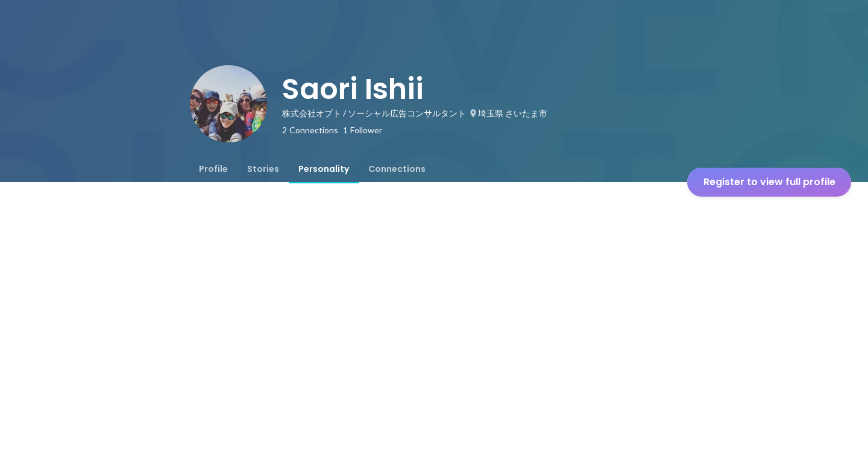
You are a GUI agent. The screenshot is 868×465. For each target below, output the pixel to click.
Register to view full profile (769, 182)
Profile (213, 169)
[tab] (213, 169)
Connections (397, 169)
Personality (324, 169)
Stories (263, 169)
